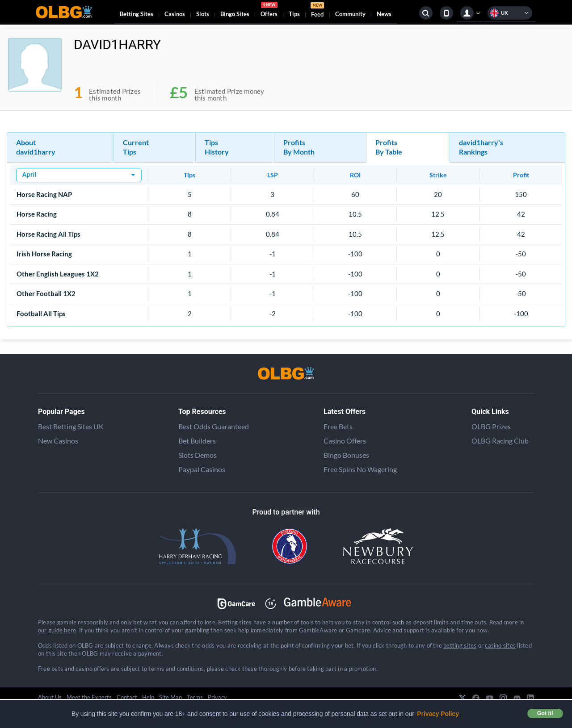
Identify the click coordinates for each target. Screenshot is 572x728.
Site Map (170, 697)
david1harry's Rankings (481, 147)
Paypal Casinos (202, 469)
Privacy (217, 697)
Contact (127, 697)
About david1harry (36, 147)
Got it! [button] (545, 713)
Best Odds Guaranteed (214, 426)
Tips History (217, 147)
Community (350, 14)
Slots (203, 14)
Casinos (175, 14)
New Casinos (58, 441)
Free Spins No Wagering (360, 469)
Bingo (235, 14)
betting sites (460, 645)
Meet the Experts (89, 697)
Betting (137, 14)
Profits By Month (299, 147)
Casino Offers (345, 441)
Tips (294, 14)
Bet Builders (197, 441)
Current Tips (136, 147)
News (384, 14)
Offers (269, 11)
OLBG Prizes (491, 426)
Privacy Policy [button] (438, 714)
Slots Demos (198, 455)
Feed (317, 11)
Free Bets (338, 426)
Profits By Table (389, 147)
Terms (195, 697)
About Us (50, 697)
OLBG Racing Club (500, 441)
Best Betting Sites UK (71, 426)
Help (148, 697)
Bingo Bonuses (346, 455)
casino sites (500, 645)
